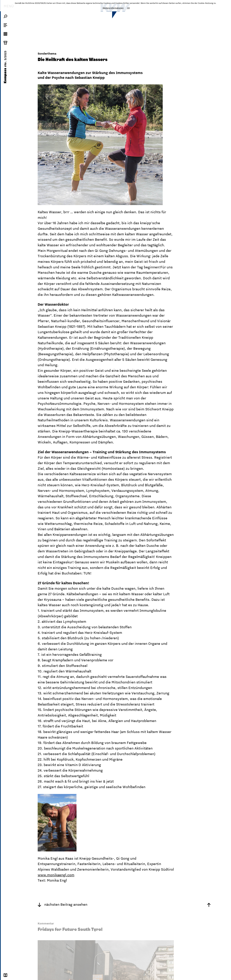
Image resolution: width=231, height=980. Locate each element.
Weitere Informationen (113, 8)
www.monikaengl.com (56, 875)
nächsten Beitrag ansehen (63, 904)
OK (128, 8)
